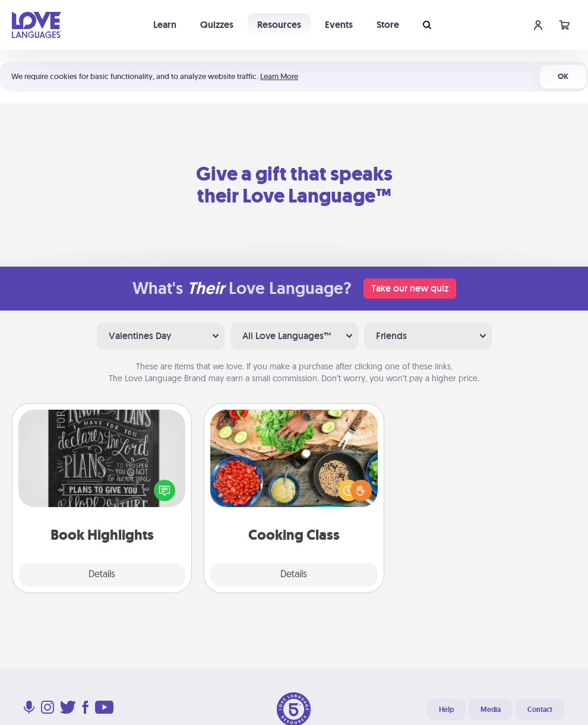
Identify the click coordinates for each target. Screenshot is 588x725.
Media (491, 710)
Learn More (279, 76)
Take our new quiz (410, 288)
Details (102, 575)
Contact (540, 710)
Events (339, 25)
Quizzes (217, 25)
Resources (279, 25)
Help (446, 710)
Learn (165, 25)
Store (388, 25)
